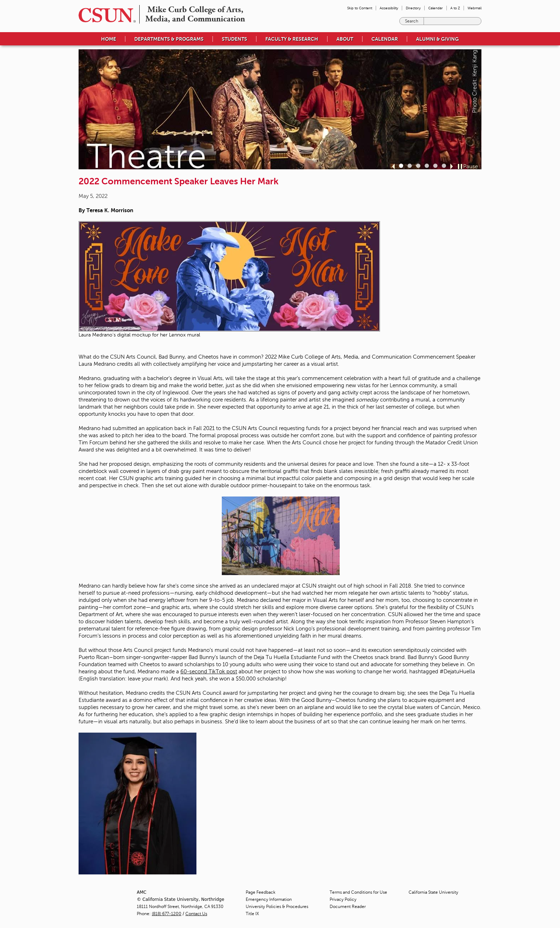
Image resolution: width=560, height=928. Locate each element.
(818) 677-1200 (167, 914)
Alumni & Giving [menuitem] (437, 39)
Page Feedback (261, 892)
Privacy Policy (343, 899)
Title (252, 914)
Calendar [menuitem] (436, 8)
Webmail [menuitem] (474, 8)
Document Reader (348, 907)
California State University (433, 892)
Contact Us (196, 914)
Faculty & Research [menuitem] (292, 39)
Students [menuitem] (234, 39)
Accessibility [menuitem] (389, 8)
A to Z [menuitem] (455, 8)
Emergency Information (269, 899)
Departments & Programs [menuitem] (169, 39)
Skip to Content (360, 8)
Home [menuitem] (109, 39)
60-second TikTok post (209, 672)
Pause (471, 166)
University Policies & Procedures (277, 907)
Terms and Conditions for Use (358, 892)
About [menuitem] (345, 39)
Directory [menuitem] (413, 8)
